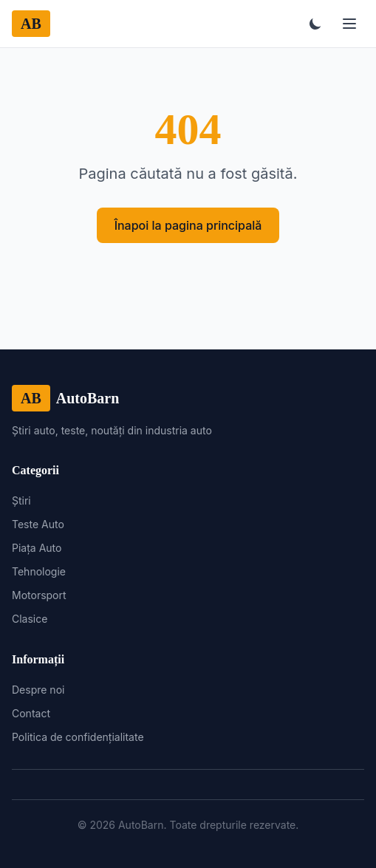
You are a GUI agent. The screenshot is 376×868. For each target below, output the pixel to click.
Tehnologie (39, 571)
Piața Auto (37, 548)
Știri (21, 500)
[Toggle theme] (315, 24)
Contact (31, 713)
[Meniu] (349, 24)
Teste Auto (38, 524)
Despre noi (38, 690)
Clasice (30, 619)
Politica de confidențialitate (78, 737)
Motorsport (39, 595)
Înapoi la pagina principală (188, 225)
